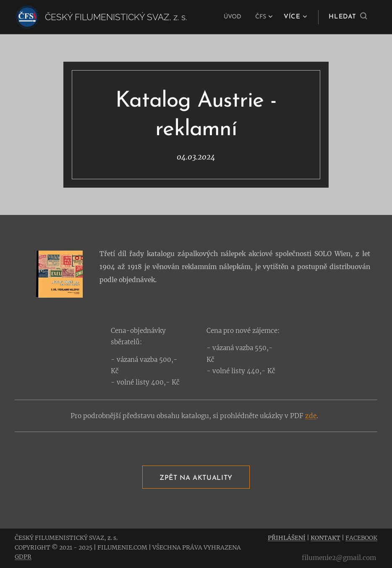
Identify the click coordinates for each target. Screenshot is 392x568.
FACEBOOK (361, 538)
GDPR (23, 557)
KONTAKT (325, 538)
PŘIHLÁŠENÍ (287, 538)
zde (311, 416)
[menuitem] (232, 17)
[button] (348, 17)
